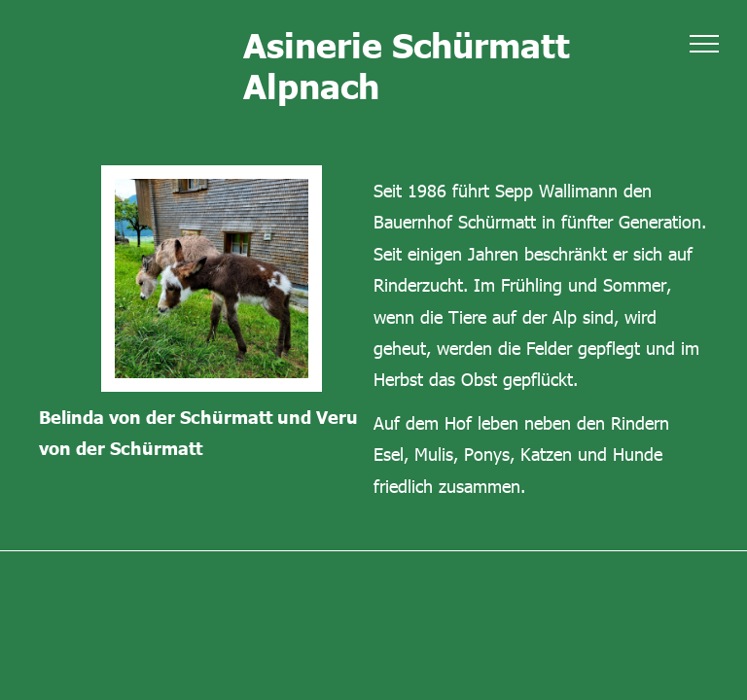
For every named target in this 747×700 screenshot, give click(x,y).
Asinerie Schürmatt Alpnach (407, 64)
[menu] (704, 44)
